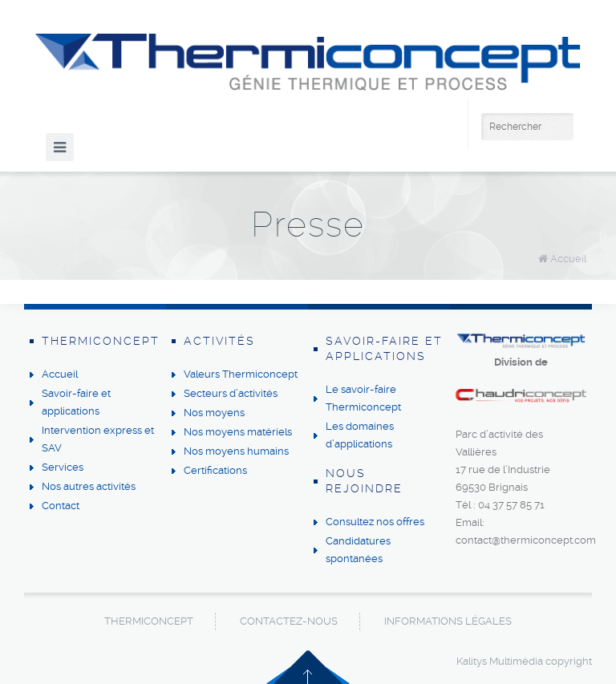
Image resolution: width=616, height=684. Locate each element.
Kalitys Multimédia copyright (524, 661)
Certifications (215, 470)
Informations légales (448, 621)
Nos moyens (214, 413)
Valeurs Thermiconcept (241, 374)
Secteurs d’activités (231, 393)
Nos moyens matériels (238, 432)
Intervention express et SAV (98, 439)
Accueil (568, 259)
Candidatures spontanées (358, 550)
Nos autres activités (89, 486)
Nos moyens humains (236, 451)
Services (63, 467)
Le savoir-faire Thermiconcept (363, 398)
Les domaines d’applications (360, 435)
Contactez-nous (289, 621)
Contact (61, 506)
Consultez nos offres (375, 522)
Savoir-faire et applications (76, 402)
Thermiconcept (149, 621)
